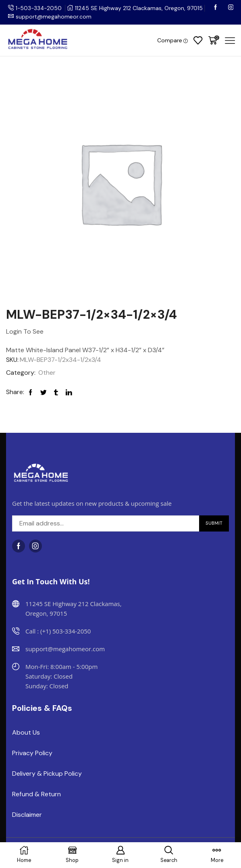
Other (47, 373)
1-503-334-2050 (39, 8)
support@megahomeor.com (54, 17)
